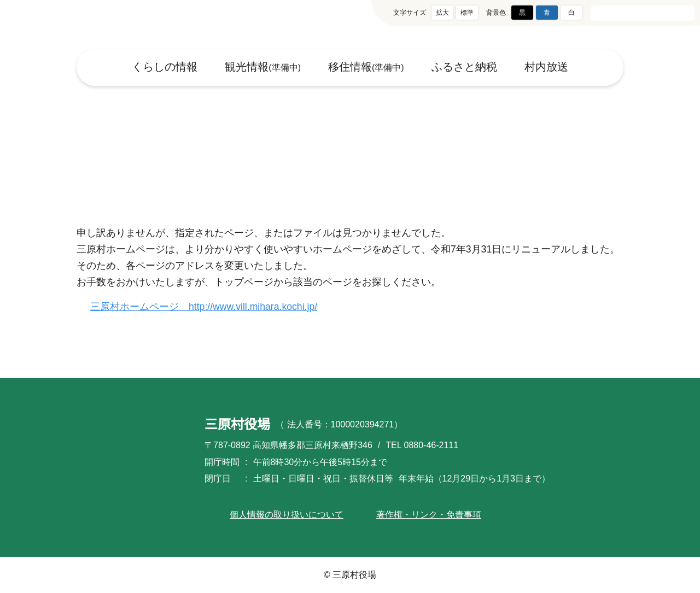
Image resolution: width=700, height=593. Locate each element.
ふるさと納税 (465, 67)
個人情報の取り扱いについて (287, 514)
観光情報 (262, 67)
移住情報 (366, 67)
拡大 (442, 12)
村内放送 (547, 67)
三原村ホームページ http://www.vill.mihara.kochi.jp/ (211, 307)
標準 (467, 12)
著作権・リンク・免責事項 (429, 514)
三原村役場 (90, 25)
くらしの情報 (164, 67)
